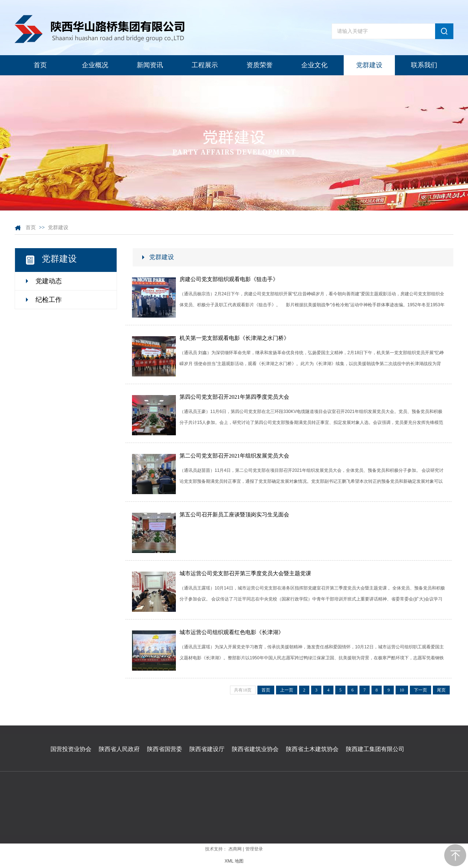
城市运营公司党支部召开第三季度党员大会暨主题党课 (245, 573)
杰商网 (235, 849)
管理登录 (254, 849)
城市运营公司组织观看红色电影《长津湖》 (232, 632)
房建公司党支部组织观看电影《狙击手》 (229, 279)
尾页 (441, 690)
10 (402, 690)
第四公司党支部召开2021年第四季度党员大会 (234, 397)
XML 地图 (234, 861)
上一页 (287, 690)
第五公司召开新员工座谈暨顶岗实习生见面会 (234, 515)
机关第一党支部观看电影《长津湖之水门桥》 (234, 338)
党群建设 (58, 228)
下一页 (420, 690)
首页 (31, 228)
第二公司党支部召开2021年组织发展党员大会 (234, 456)
